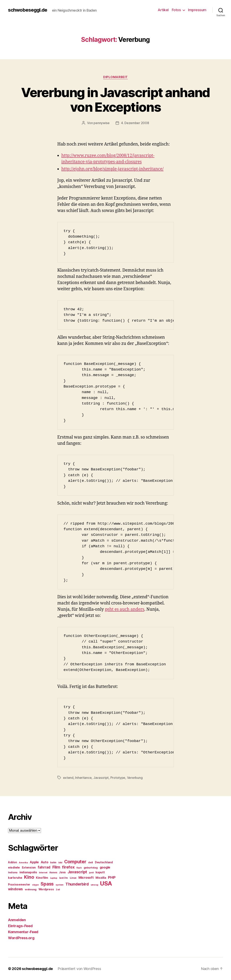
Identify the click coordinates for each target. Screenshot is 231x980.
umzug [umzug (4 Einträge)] (94, 885)
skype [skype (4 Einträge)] (35, 885)
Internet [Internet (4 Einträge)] (43, 873)
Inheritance (83, 778)
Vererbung (135, 778)
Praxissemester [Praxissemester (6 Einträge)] (19, 885)
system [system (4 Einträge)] (60, 885)
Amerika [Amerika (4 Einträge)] (23, 863)
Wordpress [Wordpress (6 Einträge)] (46, 889)
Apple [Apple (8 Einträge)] (34, 862)
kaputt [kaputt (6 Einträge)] (100, 872)
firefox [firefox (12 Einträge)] (68, 867)
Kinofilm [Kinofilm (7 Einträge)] (42, 878)
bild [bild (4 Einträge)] (60, 863)
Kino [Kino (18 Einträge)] (29, 877)
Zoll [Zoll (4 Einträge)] (58, 890)
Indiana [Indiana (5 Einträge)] (13, 872)
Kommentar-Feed (23, 932)
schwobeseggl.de (28, 10)
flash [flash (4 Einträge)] (79, 868)
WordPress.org (21, 938)
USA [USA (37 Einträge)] (106, 883)
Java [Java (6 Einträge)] (62, 872)
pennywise (102, 123)
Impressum (197, 10)
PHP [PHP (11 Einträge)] (112, 877)
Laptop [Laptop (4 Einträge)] (54, 878)
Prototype (118, 778)
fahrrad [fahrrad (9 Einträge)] (44, 867)
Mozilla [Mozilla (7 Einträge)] (101, 878)
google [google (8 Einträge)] (105, 867)
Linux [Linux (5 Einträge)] (73, 878)
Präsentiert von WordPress (79, 969)
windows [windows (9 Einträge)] (15, 889)
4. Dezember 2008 (135, 123)
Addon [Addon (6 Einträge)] (13, 862)
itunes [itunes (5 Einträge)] (53, 872)
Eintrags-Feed (20, 926)
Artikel (163, 10)
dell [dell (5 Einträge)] (91, 862)
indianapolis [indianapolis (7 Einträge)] (28, 872)
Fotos (176, 10)
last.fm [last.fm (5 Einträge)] (64, 878)
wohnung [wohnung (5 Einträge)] (31, 889)
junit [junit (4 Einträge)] (91, 873)
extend (68, 778)
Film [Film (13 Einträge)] (56, 867)
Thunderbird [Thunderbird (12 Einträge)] (77, 884)
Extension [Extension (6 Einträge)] (29, 868)
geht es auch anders (125, 609)
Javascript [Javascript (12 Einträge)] (77, 872)
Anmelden (17, 920)
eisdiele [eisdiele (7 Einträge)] (14, 868)
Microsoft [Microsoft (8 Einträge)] (86, 878)
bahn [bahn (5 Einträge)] (53, 862)
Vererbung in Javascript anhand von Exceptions (115, 100)
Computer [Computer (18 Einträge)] (75, 862)
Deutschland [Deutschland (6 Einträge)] (104, 862)
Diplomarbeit (115, 77)
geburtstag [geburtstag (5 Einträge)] (91, 868)
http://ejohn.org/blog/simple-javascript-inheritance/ (112, 169)
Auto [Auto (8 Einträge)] (45, 862)
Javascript (101, 778)
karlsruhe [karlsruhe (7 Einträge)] (15, 878)
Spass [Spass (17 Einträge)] (47, 884)
